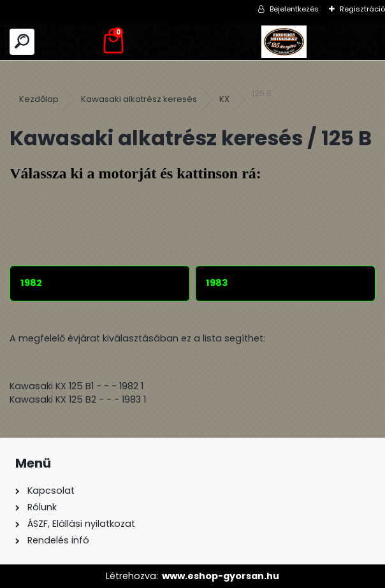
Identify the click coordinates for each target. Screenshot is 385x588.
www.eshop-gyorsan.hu (221, 576)
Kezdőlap (39, 99)
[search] (22, 42)
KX (224, 99)
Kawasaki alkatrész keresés (139, 99)
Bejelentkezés (294, 9)
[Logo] (284, 42)
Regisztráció (362, 9)
